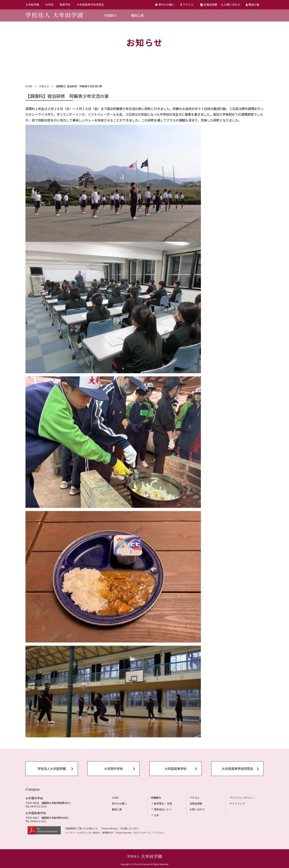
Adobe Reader (110, 828)
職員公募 (253, 4)
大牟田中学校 (114, 769)
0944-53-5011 (38, 821)
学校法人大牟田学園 (52, 769)
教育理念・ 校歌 (163, 803)
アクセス (187, 4)
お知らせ (44, 86)
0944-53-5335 (38, 806)
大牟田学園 (32, 4)
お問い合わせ (231, 4)
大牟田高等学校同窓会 (90, 4)
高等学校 (65, 4)
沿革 (156, 815)
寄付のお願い (165, 4)
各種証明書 (209, 4)
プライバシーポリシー (242, 798)
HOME (29, 86)
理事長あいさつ (163, 809)
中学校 (49, 4)
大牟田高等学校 (176, 769)
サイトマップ (237, 803)
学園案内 (110, 15)
